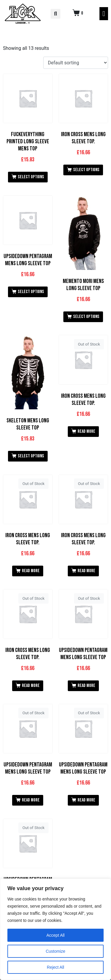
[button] (55, 14)
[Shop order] (76, 63)
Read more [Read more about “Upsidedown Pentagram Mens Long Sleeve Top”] (86, 686)
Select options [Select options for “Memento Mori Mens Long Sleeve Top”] (86, 317)
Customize (55, 951)
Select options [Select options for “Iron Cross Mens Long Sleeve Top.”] (86, 170)
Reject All (55, 967)
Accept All (55, 935)
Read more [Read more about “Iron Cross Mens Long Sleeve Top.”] (86, 431)
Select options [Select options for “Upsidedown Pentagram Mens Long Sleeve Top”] (31, 292)
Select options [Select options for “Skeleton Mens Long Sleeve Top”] (31, 456)
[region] (55, 929)
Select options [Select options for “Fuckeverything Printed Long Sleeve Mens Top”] (31, 177)
